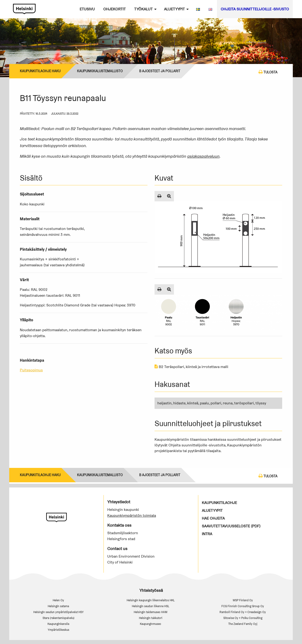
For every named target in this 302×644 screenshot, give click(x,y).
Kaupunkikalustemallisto (100, 71)
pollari (216, 403)
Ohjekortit (114, 9)
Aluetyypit (174, 9)
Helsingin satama (58, 606)
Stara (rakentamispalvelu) (58, 618)
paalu (204, 403)
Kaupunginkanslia (58, 624)
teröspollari (244, 403)
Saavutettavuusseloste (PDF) (231, 526)
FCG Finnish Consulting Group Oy (243, 606)
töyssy (261, 403)
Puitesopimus (31, 370)
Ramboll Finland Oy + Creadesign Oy (243, 612)
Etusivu (87, 9)
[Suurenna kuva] (169, 196)
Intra (207, 534)
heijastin (164, 403)
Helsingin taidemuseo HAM (151, 612)
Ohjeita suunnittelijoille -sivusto (255, 9)
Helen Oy (58, 600)
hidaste (179, 403)
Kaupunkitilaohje (219, 503)
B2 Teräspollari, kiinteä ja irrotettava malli (191, 367)
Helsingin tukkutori (151, 618)
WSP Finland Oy (243, 600)
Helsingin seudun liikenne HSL (151, 606)
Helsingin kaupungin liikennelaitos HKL (151, 600)
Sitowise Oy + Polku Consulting (243, 618)
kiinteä (193, 403)
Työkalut (143, 9)
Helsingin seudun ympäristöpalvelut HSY (58, 612)
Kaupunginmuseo (151, 624)
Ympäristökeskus (58, 630)
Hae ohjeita (213, 518)
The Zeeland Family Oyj (243, 624)
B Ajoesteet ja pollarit (160, 71)
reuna (228, 403)
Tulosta (268, 72)
